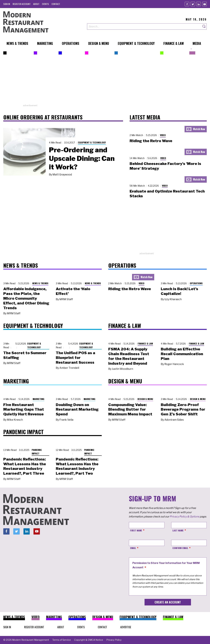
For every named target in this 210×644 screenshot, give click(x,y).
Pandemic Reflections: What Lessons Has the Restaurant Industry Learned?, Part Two (77, 466)
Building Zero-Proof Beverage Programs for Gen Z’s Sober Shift (183, 409)
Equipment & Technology (92, 142)
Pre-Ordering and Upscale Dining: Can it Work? (82, 158)
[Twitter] (193, 4)
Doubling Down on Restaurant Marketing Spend (77, 409)
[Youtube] (205, 4)
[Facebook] (187, 4)
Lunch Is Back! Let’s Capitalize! (179, 291)
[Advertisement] (105, 81)
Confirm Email (180, 548)
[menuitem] (7, 4)
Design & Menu (145, 399)
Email (133, 548)
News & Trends (40, 283)
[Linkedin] (199, 4)
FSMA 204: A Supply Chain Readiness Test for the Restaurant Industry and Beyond (129, 356)
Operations (196, 283)
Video (163, 135)
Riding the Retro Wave (151, 141)
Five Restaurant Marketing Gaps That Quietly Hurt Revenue (24, 409)
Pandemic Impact (37, 452)
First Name (136, 530)
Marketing (38, 399)
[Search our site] (144, 27)
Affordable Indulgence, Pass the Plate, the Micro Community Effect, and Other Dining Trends (26, 298)
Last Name (178, 530)
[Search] (204, 27)
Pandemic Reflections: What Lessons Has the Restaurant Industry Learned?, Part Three (25, 466)
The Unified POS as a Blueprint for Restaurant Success (75, 358)
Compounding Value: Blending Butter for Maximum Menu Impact (130, 409)
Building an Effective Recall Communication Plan (182, 354)
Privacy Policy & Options (184, 517)
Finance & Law (145, 343)
